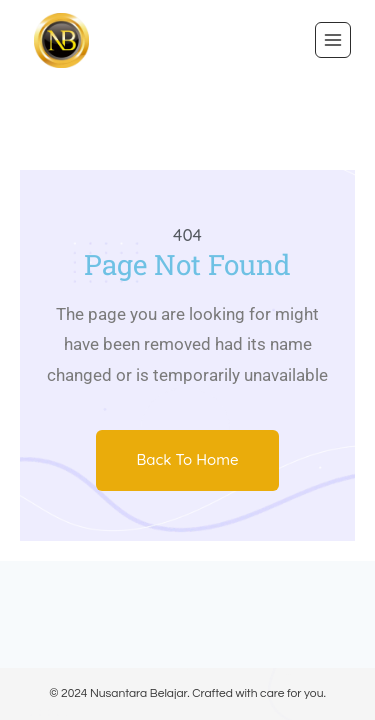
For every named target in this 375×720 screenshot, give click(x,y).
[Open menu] (333, 40)
